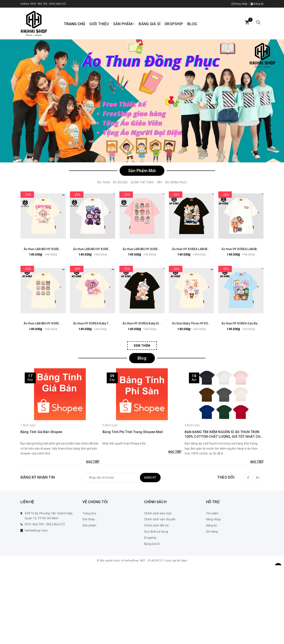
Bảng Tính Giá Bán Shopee (41, 432)
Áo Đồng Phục (176, 182)
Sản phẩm (124, 24)
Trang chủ (74, 24)
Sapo (184, 561)
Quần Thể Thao (142, 182)
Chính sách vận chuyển (160, 519)
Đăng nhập (239, 4)
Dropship (174, 24)
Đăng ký (257, 4)
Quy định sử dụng (156, 532)
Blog (192, 24)
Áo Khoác (120, 182)
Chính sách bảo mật (158, 513)
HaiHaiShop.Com (36, 530)
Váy (160, 182)
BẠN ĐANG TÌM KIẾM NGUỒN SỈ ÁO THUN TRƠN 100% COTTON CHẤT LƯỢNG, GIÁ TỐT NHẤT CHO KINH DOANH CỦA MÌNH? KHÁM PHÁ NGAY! (224, 434)
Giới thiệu (99, 24)
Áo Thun (104, 182)
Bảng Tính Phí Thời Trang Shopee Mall (132, 432)
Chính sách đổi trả (156, 525)
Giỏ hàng (212, 532)
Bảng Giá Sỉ (150, 24)
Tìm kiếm (212, 513)
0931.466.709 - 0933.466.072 (48, 4)
